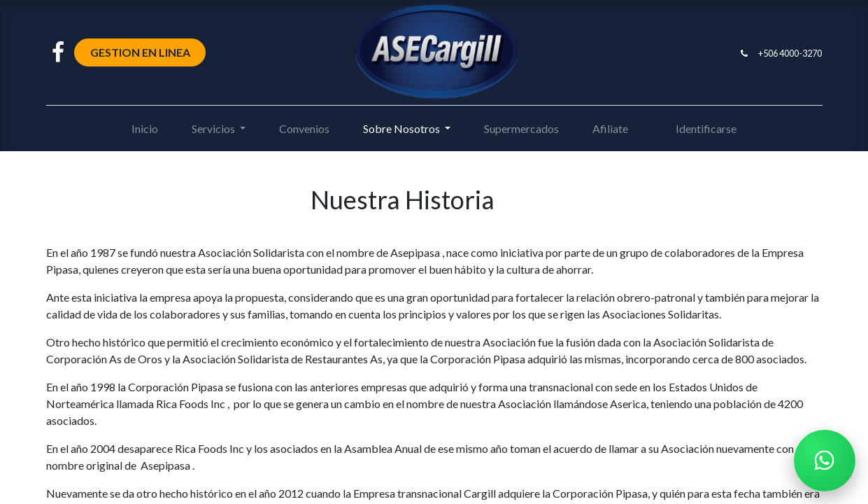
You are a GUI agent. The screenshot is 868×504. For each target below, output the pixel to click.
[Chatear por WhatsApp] (825, 461)
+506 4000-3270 (790, 53)
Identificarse (706, 128)
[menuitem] (145, 129)
